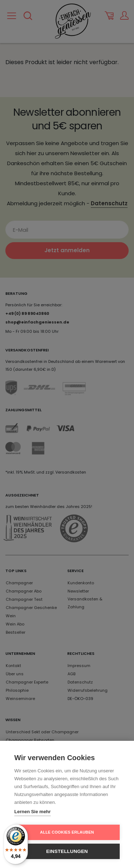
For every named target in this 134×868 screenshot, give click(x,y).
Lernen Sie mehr (33, 812)
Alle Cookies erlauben (67, 832)
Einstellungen (67, 851)
